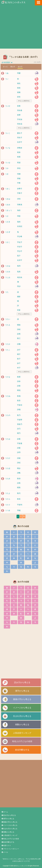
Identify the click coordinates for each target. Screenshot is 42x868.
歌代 (19, 493)
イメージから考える (22, 708)
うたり (8, 505)
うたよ (8, 493)
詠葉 (19, 439)
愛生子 (20, 133)
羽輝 (19, 174)
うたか (8, 344)
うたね (8, 396)
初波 (19, 162)
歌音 (19, 400)
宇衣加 (20, 119)
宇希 (19, 183)
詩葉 (19, 448)
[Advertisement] (21, 28)
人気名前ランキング (22, 733)
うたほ (8, 468)
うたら (8, 499)
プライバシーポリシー (10, 849)
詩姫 (19, 458)
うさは (8, 266)
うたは (8, 439)
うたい (8, 319)
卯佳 (19, 168)
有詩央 (20, 277)
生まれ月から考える (22, 716)
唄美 (19, 487)
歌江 (19, 338)
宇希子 (20, 193)
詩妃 (19, 463)
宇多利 (20, 505)
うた (7, 292)
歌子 (19, 359)
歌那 (19, 377)
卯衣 (19, 97)
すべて (5, 67)
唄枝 (19, 325)
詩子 (19, 350)
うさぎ (8, 232)
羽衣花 (20, 124)
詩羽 (19, 452)
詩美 (19, 483)
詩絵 (19, 329)
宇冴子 (20, 247)
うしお (8, 277)
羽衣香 (20, 110)
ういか (8, 106)
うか (7, 168)
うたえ (8, 325)
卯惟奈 (20, 148)
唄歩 (19, 468)
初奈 (19, 152)
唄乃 (19, 433)
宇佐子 (20, 242)
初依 (19, 88)
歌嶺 (19, 396)
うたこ (8, 350)
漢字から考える (22, 691)
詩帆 (19, 473)
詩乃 (19, 429)
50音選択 (7, 62)
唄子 (19, 354)
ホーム (5, 812)
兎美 (19, 272)
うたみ (8, 479)
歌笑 (19, 499)
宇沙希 (20, 236)
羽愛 (19, 73)
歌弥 (19, 479)
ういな (8, 148)
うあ (7, 73)
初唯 (19, 92)
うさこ (8, 242)
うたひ (8, 458)
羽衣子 (20, 138)
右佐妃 (20, 226)
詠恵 (19, 334)
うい (7, 79)
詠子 (19, 363)
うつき (8, 510)
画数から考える (22, 725)
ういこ (8, 133)
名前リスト (6, 845)
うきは (8, 199)
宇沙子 (20, 251)
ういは (8, 162)
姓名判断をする (22, 750)
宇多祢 (20, 405)
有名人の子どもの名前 (22, 741)
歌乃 (19, 415)
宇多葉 (20, 443)
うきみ (8, 205)
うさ (7, 216)
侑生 (19, 83)
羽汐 (19, 286)
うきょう (9, 210)
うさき (8, 222)
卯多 (19, 310)
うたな (8, 377)
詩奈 (19, 381)
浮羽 (19, 199)
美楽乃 (20, 424)
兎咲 (19, 222)
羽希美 (20, 205)
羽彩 (19, 216)
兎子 (19, 256)
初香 (19, 106)
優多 (19, 297)
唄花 (19, 390)
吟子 (19, 368)
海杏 (19, 210)
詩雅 (19, 344)
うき (7, 174)
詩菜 (19, 386)
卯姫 (19, 178)
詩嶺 (19, 409)
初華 (19, 115)
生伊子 (20, 142)
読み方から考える (22, 682)
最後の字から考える (22, 699)
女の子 (20, 67)
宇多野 (20, 420)
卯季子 (20, 189)
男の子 (13, 67)
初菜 (19, 157)
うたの (8, 415)
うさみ (8, 272)
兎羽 (19, 266)
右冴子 (20, 260)
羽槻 (19, 510)
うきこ (8, 189)
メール (5, 852)
